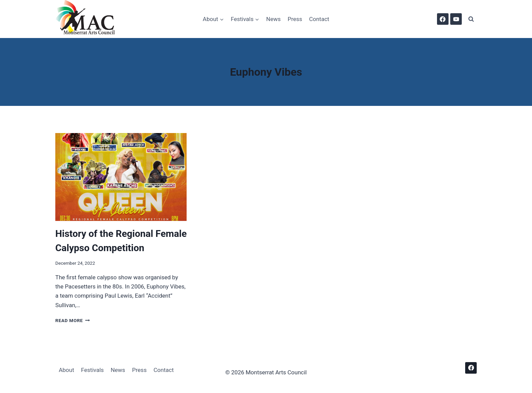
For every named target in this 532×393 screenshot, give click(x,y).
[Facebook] (443, 19)
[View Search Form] (471, 19)
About (66, 370)
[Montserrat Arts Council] (89, 19)
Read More (73, 320)
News (274, 19)
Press (295, 19)
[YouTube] (456, 19)
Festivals (92, 370)
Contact (319, 19)
